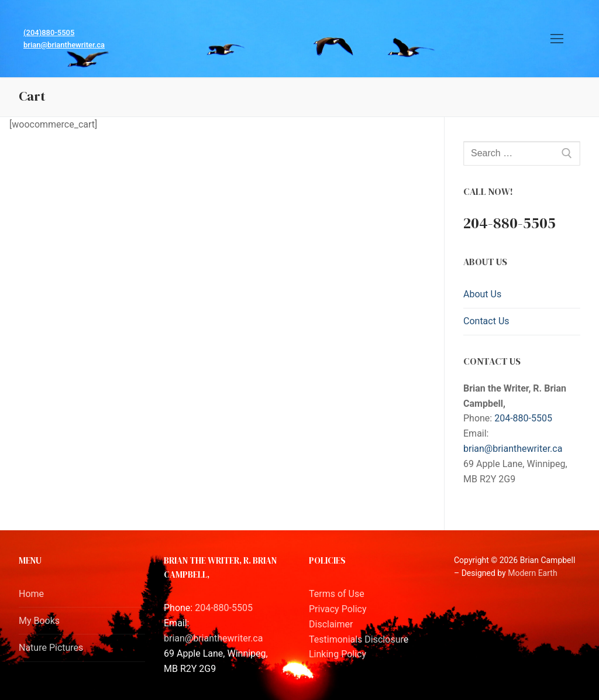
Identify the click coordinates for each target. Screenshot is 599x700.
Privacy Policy (338, 609)
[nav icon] (557, 39)
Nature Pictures (51, 648)
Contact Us (486, 321)
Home (31, 594)
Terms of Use (337, 594)
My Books (39, 621)
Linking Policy (338, 654)
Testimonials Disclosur (356, 639)
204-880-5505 (523, 418)
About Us (482, 294)
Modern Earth (532, 573)
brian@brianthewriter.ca (64, 45)
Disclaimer (331, 624)
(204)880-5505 (49, 32)
